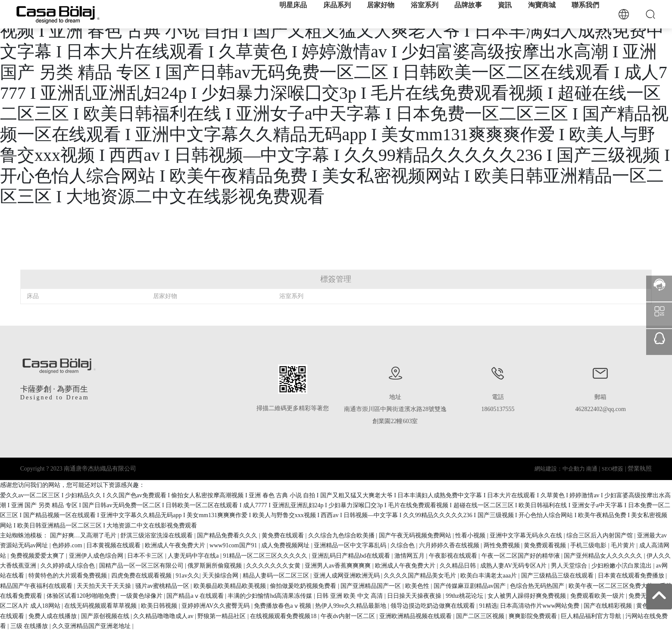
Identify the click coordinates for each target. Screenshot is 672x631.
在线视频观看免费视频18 (284, 616)
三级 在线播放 (30, 626)
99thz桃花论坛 (465, 596)
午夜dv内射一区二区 (349, 616)
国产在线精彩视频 (609, 606)
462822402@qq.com (600, 409)
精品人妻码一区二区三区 (277, 576)
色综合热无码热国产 (538, 586)
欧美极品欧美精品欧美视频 (231, 586)
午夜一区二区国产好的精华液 (522, 556)
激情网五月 (410, 556)
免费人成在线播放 (53, 616)
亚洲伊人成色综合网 (97, 556)
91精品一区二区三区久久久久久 (266, 556)
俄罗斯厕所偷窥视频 (216, 566)
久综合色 (403, 545)
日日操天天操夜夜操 (415, 596)
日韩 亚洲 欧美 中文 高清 (350, 596)
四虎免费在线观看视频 (142, 576)
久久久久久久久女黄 (274, 566)
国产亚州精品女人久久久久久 (604, 556)
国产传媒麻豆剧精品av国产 (470, 586)
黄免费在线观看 (284, 535)
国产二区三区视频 (481, 616)
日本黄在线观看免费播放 (632, 576)
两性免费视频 (503, 545)
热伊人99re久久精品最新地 (351, 606)
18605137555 (498, 409)
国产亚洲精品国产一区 (372, 586)
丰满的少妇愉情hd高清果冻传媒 (271, 596)
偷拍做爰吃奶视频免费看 (304, 586)
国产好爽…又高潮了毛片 (84, 535)
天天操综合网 (221, 576)
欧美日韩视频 (160, 606)
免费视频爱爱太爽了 (38, 556)
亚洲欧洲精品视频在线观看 (416, 616)
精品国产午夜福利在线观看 (37, 586)
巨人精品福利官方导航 (592, 616)
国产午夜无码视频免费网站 (416, 535)
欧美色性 (418, 586)
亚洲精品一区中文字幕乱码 (351, 545)
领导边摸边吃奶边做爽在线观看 (434, 606)
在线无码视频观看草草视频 (101, 606)
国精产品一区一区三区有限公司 (142, 566)
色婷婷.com (68, 545)
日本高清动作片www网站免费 (541, 606)
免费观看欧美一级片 (598, 596)
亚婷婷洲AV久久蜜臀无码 (216, 606)
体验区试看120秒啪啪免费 (82, 596)
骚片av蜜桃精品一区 (163, 586)
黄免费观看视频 (546, 545)
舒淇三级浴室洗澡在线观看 (157, 535)
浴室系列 (291, 296)
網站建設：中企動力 (560, 469)
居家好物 (165, 296)
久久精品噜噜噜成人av (164, 616)
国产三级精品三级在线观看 (558, 576)
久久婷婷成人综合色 (69, 566)
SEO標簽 (613, 469)
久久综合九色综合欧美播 (342, 535)
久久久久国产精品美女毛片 (421, 576)
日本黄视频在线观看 (114, 545)
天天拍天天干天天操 (105, 586)
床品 (33, 296)
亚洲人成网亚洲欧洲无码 (347, 576)
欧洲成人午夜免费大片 (176, 545)
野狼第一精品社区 (222, 616)
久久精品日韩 (459, 566)
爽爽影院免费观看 (534, 616)
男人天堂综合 (570, 566)
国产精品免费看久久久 (228, 535)
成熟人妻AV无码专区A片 (514, 566)
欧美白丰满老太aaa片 (489, 576)
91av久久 (187, 576)
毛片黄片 (624, 545)
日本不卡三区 (146, 556)
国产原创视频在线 (106, 616)
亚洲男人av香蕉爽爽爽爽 (339, 566)
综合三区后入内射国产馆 (600, 535)
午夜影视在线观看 (454, 556)
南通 (592, 469)
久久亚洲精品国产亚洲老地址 (92, 626)
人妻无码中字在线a (194, 556)
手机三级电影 (589, 545)
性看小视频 (471, 535)
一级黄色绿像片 (142, 596)
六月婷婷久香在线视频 (450, 545)
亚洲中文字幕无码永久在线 (527, 535)
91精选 (488, 606)
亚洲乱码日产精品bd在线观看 (352, 556)
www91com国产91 (234, 545)
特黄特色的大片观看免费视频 (69, 576)
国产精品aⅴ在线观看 (196, 596)
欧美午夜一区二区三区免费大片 (612, 586)
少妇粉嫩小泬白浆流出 (622, 566)
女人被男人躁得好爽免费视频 (528, 596)
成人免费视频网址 (286, 545)
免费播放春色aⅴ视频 (283, 606)
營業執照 (640, 469)
